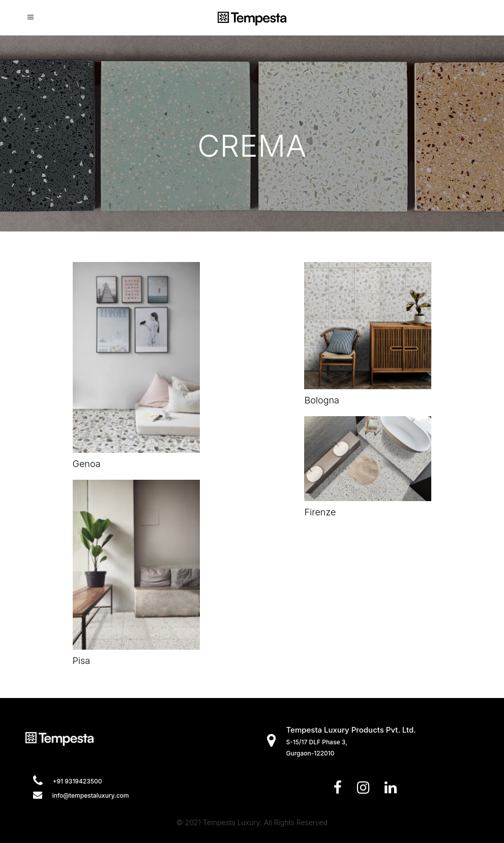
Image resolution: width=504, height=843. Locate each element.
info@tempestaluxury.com (91, 795)
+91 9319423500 (78, 781)
